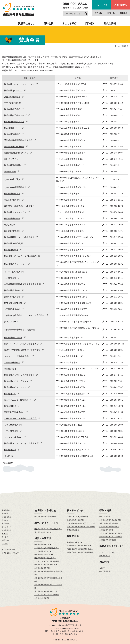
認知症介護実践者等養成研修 (109, 527)
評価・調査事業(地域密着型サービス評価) (81, 523)
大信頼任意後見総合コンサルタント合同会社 (26, 315)
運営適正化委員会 (73, 530)
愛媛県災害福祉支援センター (44, 532)
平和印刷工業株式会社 (16, 412)
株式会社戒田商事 (14, 219)
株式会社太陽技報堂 (15, 303)
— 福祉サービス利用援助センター (47, 548)
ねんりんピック (105, 556)
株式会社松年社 (13, 250)
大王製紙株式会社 (14, 309)
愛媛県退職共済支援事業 (75, 520)
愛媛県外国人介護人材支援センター (47, 591)
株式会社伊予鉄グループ (17, 115)
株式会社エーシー (14, 128)
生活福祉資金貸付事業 (42, 568)
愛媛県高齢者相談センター (44, 555)
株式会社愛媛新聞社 (15, 165)
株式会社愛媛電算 (14, 194)
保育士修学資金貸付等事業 (109, 523)
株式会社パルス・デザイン (18, 381)
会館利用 (102, 568)
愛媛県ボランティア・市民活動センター (48, 529)
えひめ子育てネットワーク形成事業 (47, 595)
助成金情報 (110, 23)
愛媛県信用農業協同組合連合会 (20, 140)
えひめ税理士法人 (14, 179)
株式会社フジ (12, 394)
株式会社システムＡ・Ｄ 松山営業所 (22, 256)
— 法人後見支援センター (44, 551)
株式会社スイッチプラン (17, 264)
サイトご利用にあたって (10, 553)
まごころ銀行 (69, 23)
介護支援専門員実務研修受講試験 (111, 533)
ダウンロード (101, 5)
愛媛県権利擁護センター (43, 545)
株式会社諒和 (12, 450)
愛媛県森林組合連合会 (16, 147)
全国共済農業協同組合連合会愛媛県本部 (24, 284)
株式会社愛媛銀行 (14, 134)
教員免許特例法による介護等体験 (111, 537)
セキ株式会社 (12, 278)
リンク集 (5, 544)
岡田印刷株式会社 (14, 200)
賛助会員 (48, 23)
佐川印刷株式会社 (14, 231)
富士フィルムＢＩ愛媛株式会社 (20, 400)
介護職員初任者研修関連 (108, 540)
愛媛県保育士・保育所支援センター (79, 546)
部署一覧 (111, 13)
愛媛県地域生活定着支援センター (46, 565)
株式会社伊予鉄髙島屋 (16, 122)
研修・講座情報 (105, 517)
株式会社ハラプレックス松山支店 (21, 375)
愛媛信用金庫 (12, 172)
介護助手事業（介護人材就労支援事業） (81, 552)
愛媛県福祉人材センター (75, 542)
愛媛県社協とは (26, 23)
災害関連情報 (120, 5)
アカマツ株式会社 (14, 97)
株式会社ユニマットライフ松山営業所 (23, 443)
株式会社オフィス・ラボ (17, 212)
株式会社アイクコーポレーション (21, 84)
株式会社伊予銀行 (14, 109)
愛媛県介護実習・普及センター (45, 558)
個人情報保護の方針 (9, 550)
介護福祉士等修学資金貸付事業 (110, 520)
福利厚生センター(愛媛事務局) (77, 517)
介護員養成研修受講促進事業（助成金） (81, 549)
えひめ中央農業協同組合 (17, 187)
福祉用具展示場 (105, 571)
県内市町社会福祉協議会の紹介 (45, 517)
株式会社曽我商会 (14, 290)
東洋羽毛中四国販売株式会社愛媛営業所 (24, 350)
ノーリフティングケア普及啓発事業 (47, 561)
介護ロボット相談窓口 (42, 598)
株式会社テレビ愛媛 (15, 338)
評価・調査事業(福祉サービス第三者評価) (81, 527)
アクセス (98, 13)
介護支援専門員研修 (106, 530)
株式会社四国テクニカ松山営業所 (21, 237)
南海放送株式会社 (14, 363)
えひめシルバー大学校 (107, 552)
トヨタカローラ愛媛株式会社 (19, 356)
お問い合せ (6, 540)
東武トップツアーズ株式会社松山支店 (23, 344)
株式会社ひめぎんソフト (17, 387)
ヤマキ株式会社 (13, 431)
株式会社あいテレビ (15, 90)
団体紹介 (90, 23)
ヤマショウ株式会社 (15, 437)
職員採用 (124, 13)
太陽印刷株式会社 (14, 297)
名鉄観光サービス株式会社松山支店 (22, 419)
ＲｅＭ (9, 456)
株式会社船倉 (12, 406)
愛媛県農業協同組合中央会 (18, 153)
